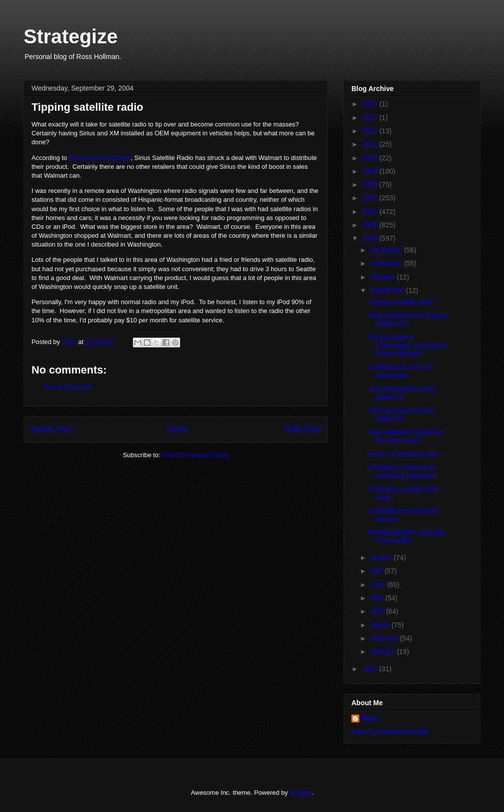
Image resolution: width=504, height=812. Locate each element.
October (383, 277)
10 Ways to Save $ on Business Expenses (402, 472)
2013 (371, 118)
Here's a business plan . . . (409, 454)
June (378, 585)
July (377, 571)
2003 (371, 669)
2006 (371, 212)
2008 (371, 185)
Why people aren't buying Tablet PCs (408, 320)
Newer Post (51, 429)
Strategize (71, 36)
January (383, 652)
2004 (371, 238)
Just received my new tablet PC (402, 393)
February (385, 638)
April (378, 611)
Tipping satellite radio (401, 302)
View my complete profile (390, 732)
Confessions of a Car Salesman (401, 371)
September (388, 290)
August (382, 558)
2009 (371, 171)
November (387, 263)
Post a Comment (68, 387)
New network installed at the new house (406, 436)
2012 (371, 131)
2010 (371, 158)
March (381, 625)
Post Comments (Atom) (195, 455)
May (378, 598)
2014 (371, 104)
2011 (371, 144)
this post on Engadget (100, 158)
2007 (371, 198)
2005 (371, 225)
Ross (370, 718)
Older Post (302, 429)
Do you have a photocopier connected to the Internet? (407, 345)
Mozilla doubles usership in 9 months (406, 537)
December (387, 250)
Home (178, 429)
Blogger (300, 793)
